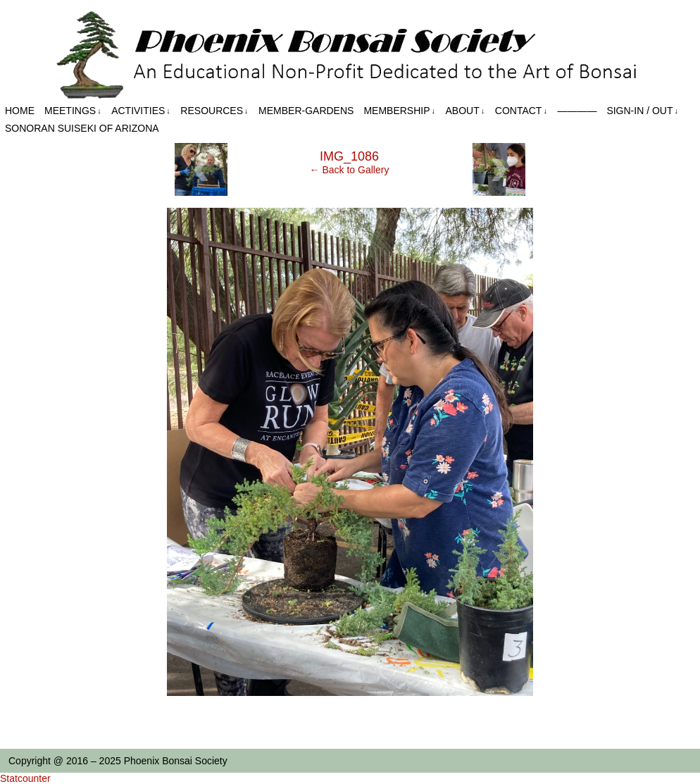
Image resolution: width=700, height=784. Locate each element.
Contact (521, 111)
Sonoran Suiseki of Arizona (82, 128)
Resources (214, 111)
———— (577, 111)
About (465, 111)
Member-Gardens (306, 111)
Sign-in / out (642, 111)
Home (20, 111)
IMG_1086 (349, 156)
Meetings (73, 111)
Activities (141, 111)
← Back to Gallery (350, 170)
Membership (399, 111)
